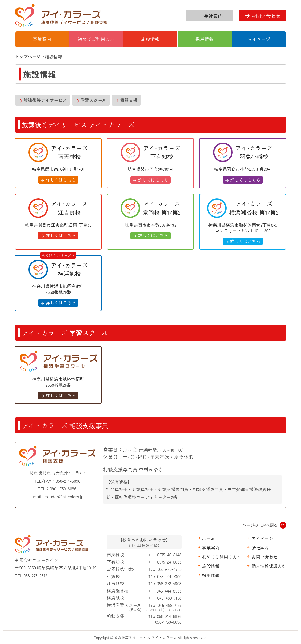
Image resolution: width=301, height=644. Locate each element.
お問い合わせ (266, 16)
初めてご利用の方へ (221, 557)
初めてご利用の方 (96, 39)
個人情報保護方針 (269, 566)
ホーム (208, 538)
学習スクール (94, 100)
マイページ (259, 39)
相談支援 (129, 100)
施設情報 (150, 39)
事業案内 (42, 39)
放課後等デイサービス (45, 100)
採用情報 (205, 39)
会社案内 (213, 16)
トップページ (28, 56)
